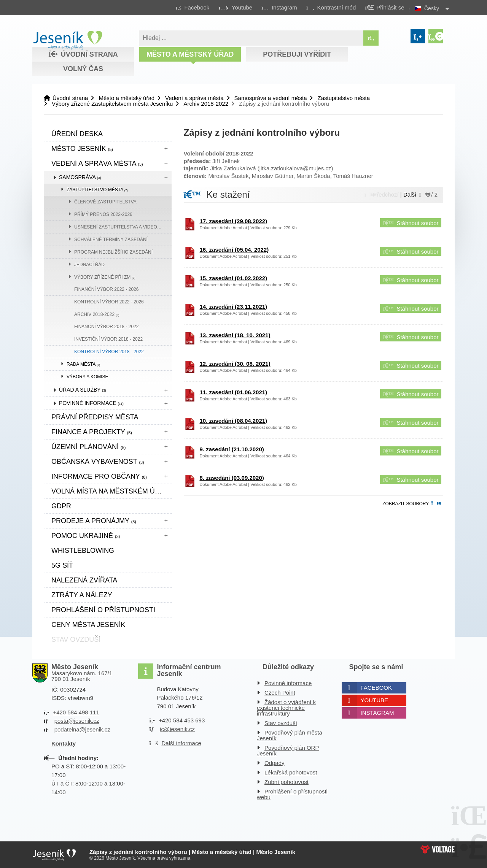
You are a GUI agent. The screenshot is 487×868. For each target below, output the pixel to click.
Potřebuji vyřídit (297, 54)
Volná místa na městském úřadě (111, 491)
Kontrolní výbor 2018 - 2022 (109, 352)
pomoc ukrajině (86, 536)
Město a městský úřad (190, 54)
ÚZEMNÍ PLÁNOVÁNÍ (88, 447)
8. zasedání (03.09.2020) (232, 478)
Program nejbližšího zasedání (113, 252)
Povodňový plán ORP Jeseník (288, 751)
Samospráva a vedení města (271, 98)
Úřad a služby (83, 390)
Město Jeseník (82, 149)
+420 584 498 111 (76, 712)
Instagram (377, 713)
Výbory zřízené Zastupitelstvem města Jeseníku (112, 104)
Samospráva (80, 177)
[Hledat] (371, 38)
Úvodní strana (68, 40)
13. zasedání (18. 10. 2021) (235, 335)
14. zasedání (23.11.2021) (234, 307)
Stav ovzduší (281, 723)
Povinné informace (91, 403)
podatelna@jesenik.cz (82, 729)
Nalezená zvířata (84, 580)
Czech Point (280, 693)
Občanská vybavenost (98, 462)
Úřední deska (77, 134)
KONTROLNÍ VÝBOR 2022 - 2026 (109, 302)
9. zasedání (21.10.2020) (232, 449)
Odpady (275, 763)
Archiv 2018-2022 (206, 104)
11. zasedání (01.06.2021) (234, 392)
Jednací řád (89, 265)
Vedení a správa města (194, 98)
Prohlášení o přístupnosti (103, 610)
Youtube (375, 700)
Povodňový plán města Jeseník (290, 735)
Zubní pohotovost (286, 782)
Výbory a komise (88, 377)
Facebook (376, 688)
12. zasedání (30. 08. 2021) (235, 364)
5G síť (62, 565)
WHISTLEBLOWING (83, 551)
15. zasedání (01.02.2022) (234, 278)
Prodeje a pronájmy (94, 521)
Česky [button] (432, 8)
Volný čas (83, 69)
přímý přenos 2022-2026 (103, 214)
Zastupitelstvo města (344, 98)
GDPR (61, 506)
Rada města (83, 364)
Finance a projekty (92, 432)
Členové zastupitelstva (105, 202)
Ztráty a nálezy (82, 595)
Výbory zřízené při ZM (105, 277)
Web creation (438, 849)
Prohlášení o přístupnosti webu (292, 794)
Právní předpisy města (95, 417)
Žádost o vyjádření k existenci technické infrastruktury (286, 708)
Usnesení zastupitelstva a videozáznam (123, 227)
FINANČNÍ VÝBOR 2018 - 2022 (106, 327)
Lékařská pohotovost (291, 772)
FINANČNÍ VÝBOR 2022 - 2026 (106, 289)
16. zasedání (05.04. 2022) (234, 250)
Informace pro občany (99, 476)
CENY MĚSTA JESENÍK (88, 625)
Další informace (181, 743)
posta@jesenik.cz (77, 721)
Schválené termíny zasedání (111, 240)
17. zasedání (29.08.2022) (234, 221)
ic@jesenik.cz (177, 729)
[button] (331, 7)
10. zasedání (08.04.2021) (234, 421)
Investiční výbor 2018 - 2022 (108, 339)
